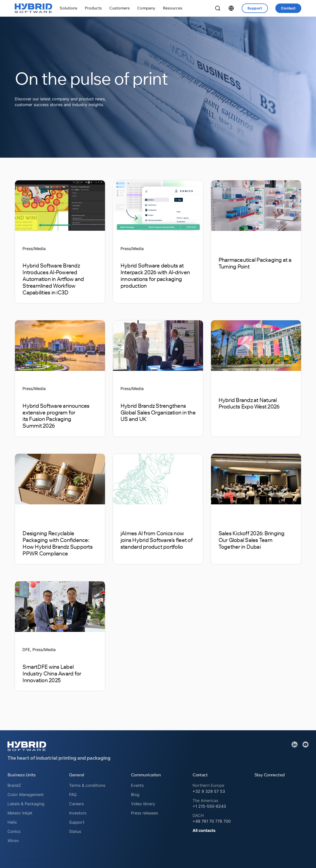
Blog (135, 795)
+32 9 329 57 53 (209, 791)
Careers (76, 804)
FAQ (73, 795)
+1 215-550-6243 (209, 806)
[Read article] (60, 205)
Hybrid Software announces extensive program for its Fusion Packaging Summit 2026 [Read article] (56, 416)
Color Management (26, 795)
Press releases (144, 813)
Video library (143, 804)
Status (75, 832)
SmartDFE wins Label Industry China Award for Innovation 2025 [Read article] (52, 673)
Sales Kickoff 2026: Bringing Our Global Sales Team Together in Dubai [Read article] (252, 540)
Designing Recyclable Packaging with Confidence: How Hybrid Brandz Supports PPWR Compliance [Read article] (57, 543)
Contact (288, 8)
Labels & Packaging (26, 804)
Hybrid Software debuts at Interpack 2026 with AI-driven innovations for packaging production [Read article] (155, 275)
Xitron (13, 841)
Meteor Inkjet (20, 813)
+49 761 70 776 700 (212, 821)
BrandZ (14, 785)
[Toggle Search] (218, 8)
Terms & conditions (87, 785)
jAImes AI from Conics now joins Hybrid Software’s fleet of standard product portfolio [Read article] (157, 540)
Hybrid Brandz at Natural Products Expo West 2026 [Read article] (249, 403)
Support (255, 8)
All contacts (204, 831)
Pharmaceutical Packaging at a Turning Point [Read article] (255, 263)
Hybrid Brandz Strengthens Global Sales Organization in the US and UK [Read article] (158, 412)
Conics (14, 832)
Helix (12, 822)
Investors (78, 813)
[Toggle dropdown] (68, 8)
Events (137, 785)
